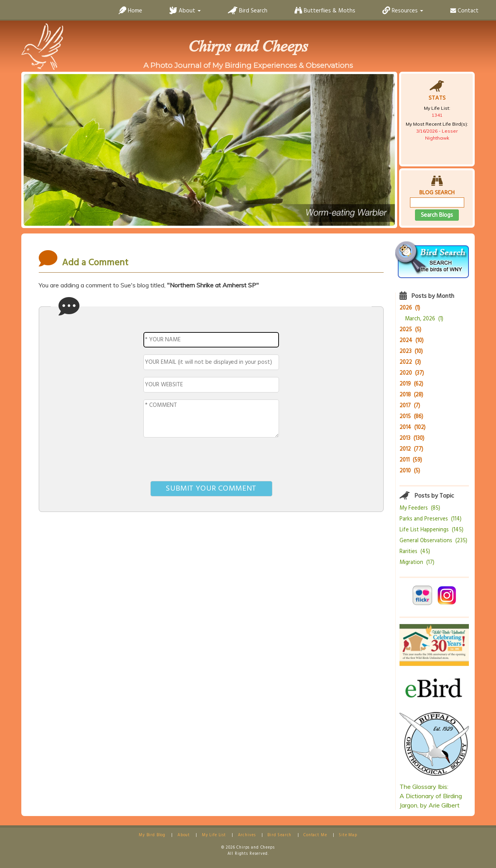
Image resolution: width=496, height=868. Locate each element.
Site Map (348, 835)
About (184, 835)
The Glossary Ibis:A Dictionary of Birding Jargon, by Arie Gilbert (431, 796)
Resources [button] (403, 11)
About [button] (185, 11)
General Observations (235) (433, 541)
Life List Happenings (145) (431, 530)
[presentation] (211, 461)
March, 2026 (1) (424, 319)
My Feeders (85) (420, 508)
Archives (247, 835)
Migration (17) (417, 563)
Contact (464, 11)
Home (130, 11)
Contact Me (315, 835)
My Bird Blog (152, 835)
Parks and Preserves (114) (431, 519)
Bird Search (248, 11)
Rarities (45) (415, 552)
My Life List (214, 835)
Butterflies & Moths (325, 11)
